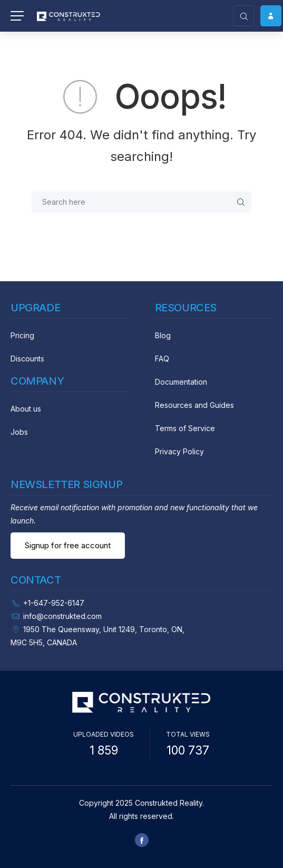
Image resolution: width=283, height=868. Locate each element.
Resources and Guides (194, 405)
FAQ (162, 359)
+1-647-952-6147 (54, 603)
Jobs (19, 432)
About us (26, 409)
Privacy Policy (179, 451)
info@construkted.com (62, 616)
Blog (163, 335)
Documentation (181, 382)
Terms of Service (185, 428)
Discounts (27, 359)
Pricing (22, 335)
